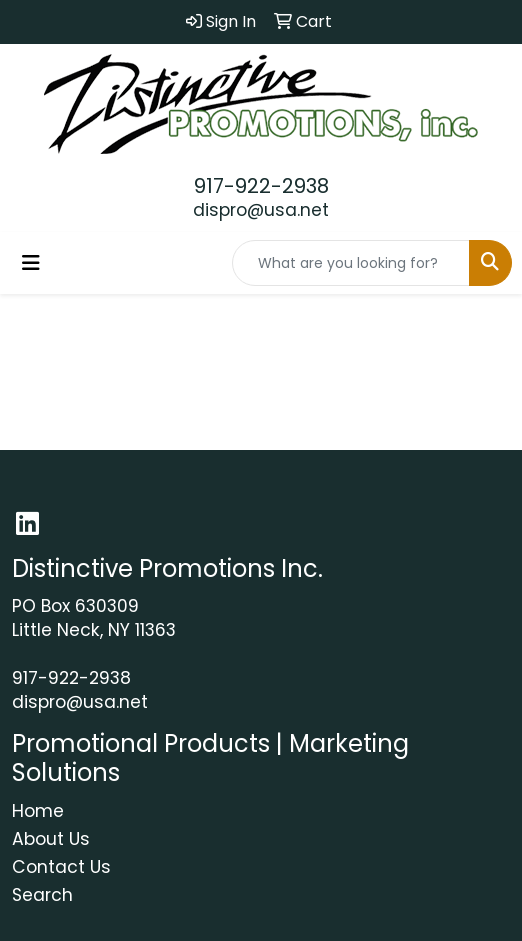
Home (38, 811)
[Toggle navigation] (31, 263)
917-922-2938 (261, 186)
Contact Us (61, 867)
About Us (51, 839)
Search (42, 895)
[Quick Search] (351, 263)
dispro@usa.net (261, 210)
